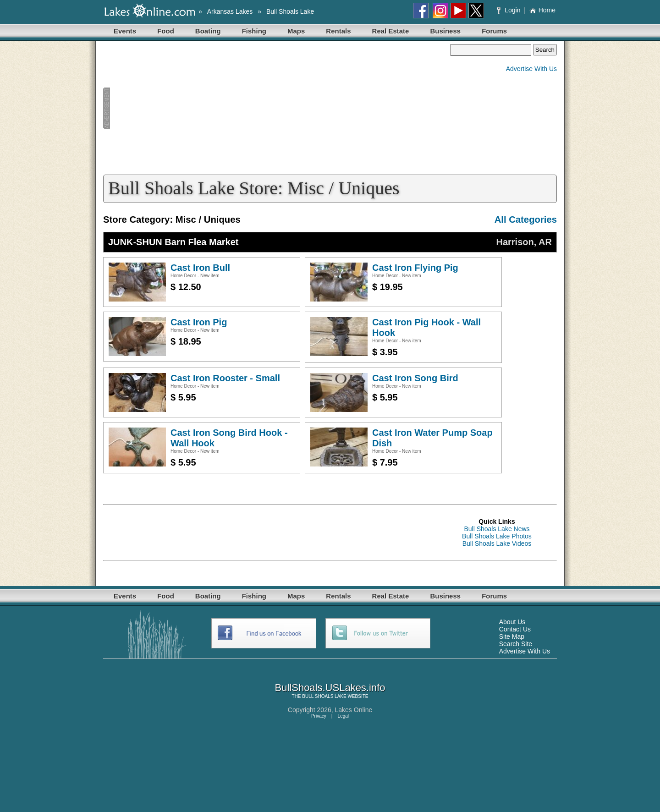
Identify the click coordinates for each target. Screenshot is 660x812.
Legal (343, 716)
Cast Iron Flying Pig (415, 268)
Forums (494, 31)
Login (509, 10)
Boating (208, 31)
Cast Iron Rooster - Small (225, 378)
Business (445, 31)
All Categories (526, 219)
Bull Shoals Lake (290, 11)
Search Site (516, 644)
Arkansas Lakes (230, 11)
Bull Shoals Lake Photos (497, 536)
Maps (296, 31)
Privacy (319, 716)
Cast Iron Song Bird (415, 378)
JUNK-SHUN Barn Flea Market (173, 242)
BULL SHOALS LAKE (324, 696)
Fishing (254, 31)
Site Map (512, 636)
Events (125, 31)
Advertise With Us (531, 69)
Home (542, 10)
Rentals (338, 31)
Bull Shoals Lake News (497, 529)
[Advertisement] (277, 108)
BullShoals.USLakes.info (330, 688)
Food (166, 31)
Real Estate (391, 31)
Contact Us (515, 629)
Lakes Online (354, 710)
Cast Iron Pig (199, 322)
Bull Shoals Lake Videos (497, 543)
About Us (512, 622)
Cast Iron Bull (200, 268)
